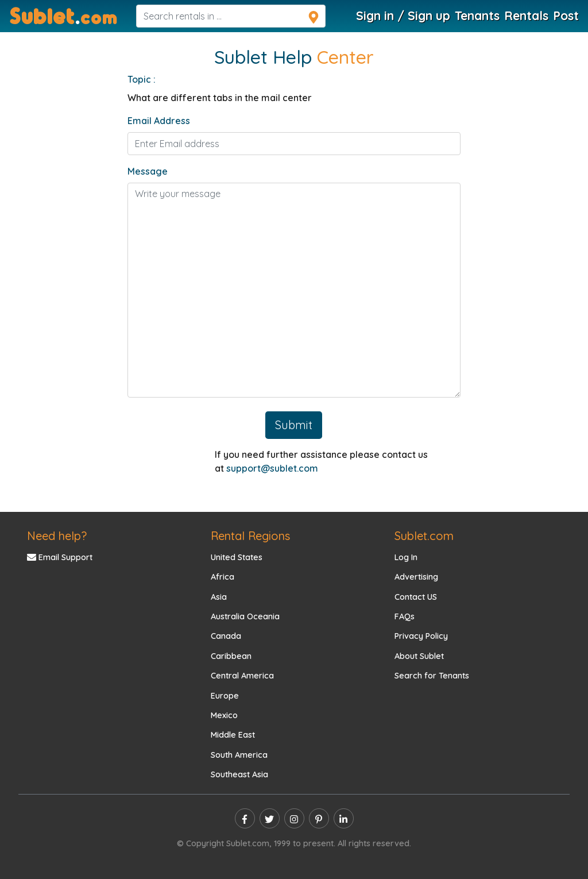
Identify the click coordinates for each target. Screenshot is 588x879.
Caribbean (231, 656)
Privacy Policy (421, 636)
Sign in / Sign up (403, 16)
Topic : (142, 79)
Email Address (159, 121)
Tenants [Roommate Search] (477, 16)
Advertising (416, 577)
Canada (226, 636)
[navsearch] (231, 16)
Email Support (60, 557)
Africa (223, 577)
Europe (225, 696)
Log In (406, 557)
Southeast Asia (239, 774)
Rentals (526, 16)
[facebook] (245, 818)
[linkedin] (344, 818)
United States (237, 557)
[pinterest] (319, 818)
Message (148, 171)
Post (566, 16)
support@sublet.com (272, 468)
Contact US (416, 597)
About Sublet (419, 656)
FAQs (405, 616)
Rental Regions (250, 536)
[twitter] (270, 818)
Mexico (224, 715)
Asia (219, 597)
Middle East (233, 735)
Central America (242, 676)
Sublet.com (424, 536)
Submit (294, 425)
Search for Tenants (432, 676)
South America (239, 755)
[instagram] (294, 818)
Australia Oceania (245, 616)
